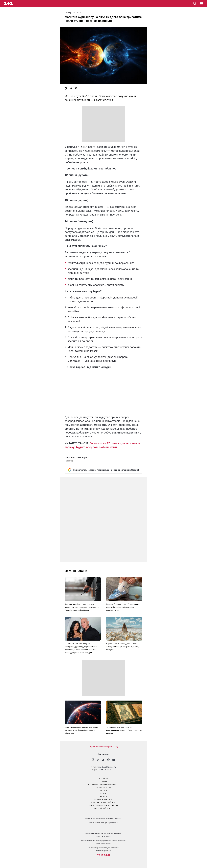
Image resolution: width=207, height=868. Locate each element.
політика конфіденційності (103, 802)
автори (103, 796)
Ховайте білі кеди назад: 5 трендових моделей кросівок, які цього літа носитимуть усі (122, 607)
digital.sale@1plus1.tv (103, 844)
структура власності (103, 799)
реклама (103, 781)
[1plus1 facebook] (108, 760)
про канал (103, 778)
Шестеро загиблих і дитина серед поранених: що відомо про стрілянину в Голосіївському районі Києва (82, 607)
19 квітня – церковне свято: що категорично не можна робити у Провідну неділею (124, 730)
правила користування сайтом (103, 805)
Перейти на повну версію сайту (103, 747)
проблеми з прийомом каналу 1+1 (104, 784)
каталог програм (103, 787)
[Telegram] (71, 88)
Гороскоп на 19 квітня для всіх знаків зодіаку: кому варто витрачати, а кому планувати (123, 647)
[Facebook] (66, 88)
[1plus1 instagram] (93, 760)
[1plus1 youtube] (114, 760)
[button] (201, 4)
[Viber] (76, 88)
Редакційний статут (103, 808)
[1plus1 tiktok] (103, 760)
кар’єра (103, 790)
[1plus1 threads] (98, 760)
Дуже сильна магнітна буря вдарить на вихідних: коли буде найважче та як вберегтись (82, 730)
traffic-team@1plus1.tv (103, 851)
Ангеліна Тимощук (76, 458)
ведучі (103, 793)
